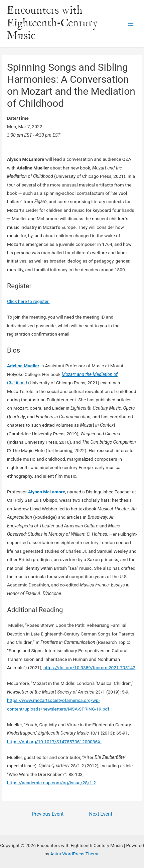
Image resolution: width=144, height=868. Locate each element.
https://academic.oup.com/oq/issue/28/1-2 (51, 783)
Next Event (104, 814)
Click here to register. (28, 301)
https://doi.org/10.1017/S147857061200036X (54, 742)
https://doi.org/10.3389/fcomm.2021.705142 (89, 668)
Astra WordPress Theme (75, 854)
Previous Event (45, 814)
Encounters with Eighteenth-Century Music (52, 24)
